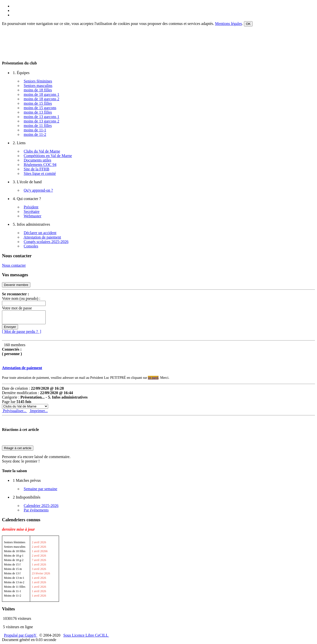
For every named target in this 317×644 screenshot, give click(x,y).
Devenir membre (16, 285)
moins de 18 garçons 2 (41, 99)
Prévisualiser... (15, 411)
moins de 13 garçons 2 (41, 121)
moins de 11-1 (35, 130)
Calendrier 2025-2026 (41, 506)
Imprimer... (39, 411)
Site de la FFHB (37, 169)
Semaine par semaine (40, 489)
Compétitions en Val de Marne (48, 156)
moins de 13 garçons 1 (41, 117)
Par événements (36, 510)
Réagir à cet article (18, 448)
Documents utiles (38, 160)
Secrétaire (32, 211)
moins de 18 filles (38, 90)
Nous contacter (14, 265)
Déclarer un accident (40, 233)
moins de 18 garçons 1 (41, 94)
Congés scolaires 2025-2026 (46, 242)
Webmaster (33, 216)
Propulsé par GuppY (21, 635)
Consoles (31, 246)
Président (31, 207)
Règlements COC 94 (40, 165)
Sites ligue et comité (40, 173)
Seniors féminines (38, 81)
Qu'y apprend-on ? (38, 190)
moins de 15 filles (38, 103)
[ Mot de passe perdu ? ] (22, 332)
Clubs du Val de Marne (42, 151)
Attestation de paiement (42, 237)
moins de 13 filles (38, 112)
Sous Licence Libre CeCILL (86, 635)
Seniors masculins (38, 86)
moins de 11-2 (35, 134)
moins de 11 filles (38, 126)
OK (248, 24)
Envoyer (10, 327)
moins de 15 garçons (40, 108)
